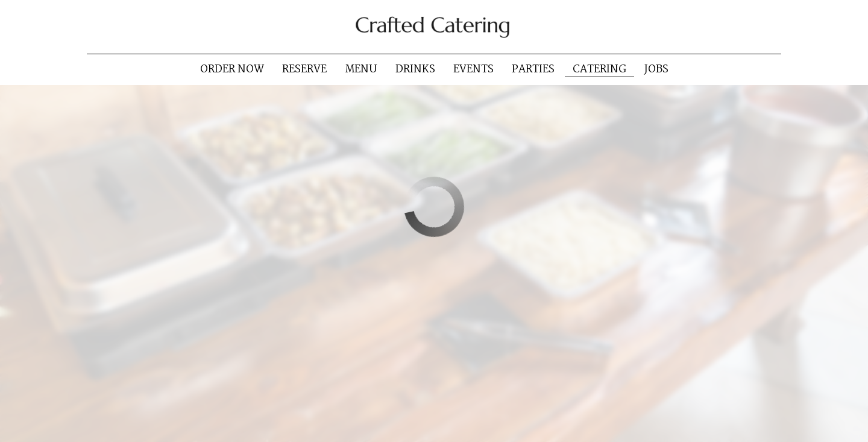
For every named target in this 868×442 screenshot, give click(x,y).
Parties (533, 69)
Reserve (304, 69)
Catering (599, 69)
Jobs (656, 69)
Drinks (415, 69)
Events (473, 69)
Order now (232, 69)
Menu (361, 69)
